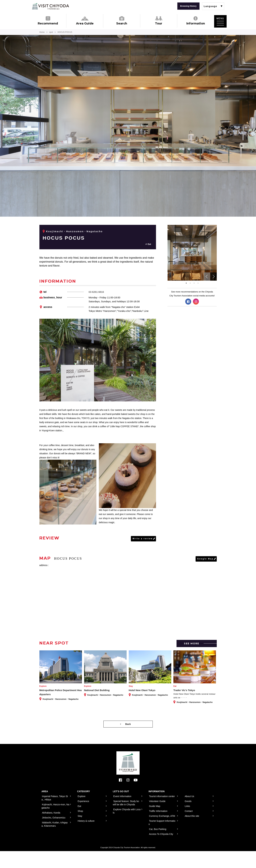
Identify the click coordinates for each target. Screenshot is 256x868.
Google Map (205, 559)
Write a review (143, 539)
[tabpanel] (192, 253)
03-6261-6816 (96, 292)
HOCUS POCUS (64, 238)
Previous (207, 277)
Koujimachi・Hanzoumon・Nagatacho (74, 231)
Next (213, 277)
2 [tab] (190, 283)
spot (51, 32)
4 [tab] (198, 283)
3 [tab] (194, 283)
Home (42, 32)
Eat (149, 244)
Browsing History (188, 6)
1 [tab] (186, 283)
